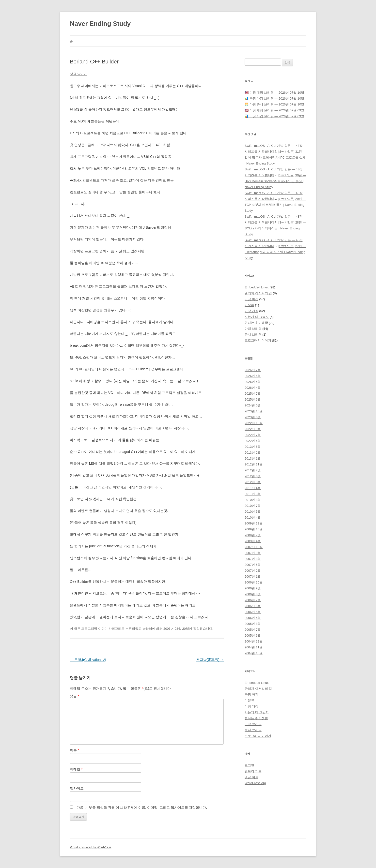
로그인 (249, 765)
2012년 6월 (253, 476)
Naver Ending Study (100, 24)
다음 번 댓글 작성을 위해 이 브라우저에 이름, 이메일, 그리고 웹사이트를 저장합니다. (142, 808)
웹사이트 (77, 788)
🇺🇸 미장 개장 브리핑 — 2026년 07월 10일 (274, 93)
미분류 (249, 305)
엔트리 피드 (253, 771)
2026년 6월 (253, 376)
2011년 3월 (253, 494)
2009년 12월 (254, 523)
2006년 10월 (254, 582)
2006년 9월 (253, 588)
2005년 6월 (253, 636)
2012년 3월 (253, 482)
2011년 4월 (253, 488)
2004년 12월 (254, 641)
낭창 (146, 629)
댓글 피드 (251, 777)
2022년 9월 (253, 429)
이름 (74, 750)
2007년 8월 (253, 559)
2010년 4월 (253, 517)
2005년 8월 (253, 624)
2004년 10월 (254, 653)
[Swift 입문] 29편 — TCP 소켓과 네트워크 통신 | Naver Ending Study (275, 205)
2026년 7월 (253, 370)
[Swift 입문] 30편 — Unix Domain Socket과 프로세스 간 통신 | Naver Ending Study (275, 181)
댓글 (74, 696)
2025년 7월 (253, 394)
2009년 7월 (253, 535)
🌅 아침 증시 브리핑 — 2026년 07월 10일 (274, 104)
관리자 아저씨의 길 (258, 293)
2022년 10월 (254, 423)
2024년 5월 (253, 405)
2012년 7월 (253, 470)
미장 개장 (251, 311)
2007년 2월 (253, 571)
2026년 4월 (253, 388)
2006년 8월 (253, 594)
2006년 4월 (253, 618)
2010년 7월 (253, 506)
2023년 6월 (253, 417)
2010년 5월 (253, 512)
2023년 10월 (254, 411)
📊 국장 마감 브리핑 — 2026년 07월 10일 (274, 98)
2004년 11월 (254, 647)
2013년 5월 (253, 447)
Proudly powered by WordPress (91, 847)
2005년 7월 (253, 630)
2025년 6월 (253, 399)
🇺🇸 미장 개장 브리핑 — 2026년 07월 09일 (274, 110)
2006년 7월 (253, 600)
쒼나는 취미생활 (256, 323)
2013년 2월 (253, 453)
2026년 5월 (253, 382)
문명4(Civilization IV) (88, 660)
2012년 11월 (254, 464)
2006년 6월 (253, 606)
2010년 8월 (253, 500)
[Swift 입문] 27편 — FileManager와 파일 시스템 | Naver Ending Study (275, 252)
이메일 (76, 769)
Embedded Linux (257, 287)
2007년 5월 (253, 565)
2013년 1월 (253, 458)
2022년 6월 (253, 441)
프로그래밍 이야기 (94, 629)
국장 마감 (251, 299)
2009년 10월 (254, 529)
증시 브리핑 (253, 335)
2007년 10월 (254, 547)
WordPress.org (255, 783)
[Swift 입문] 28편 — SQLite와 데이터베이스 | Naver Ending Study (275, 228)
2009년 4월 (253, 541)
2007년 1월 (253, 576)
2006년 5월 (253, 612)
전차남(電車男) (210, 660)
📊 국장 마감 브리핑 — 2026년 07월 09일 (274, 116)
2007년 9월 (253, 553)
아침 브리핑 (253, 329)
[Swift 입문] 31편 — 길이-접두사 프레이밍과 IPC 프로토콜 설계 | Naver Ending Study (275, 157)
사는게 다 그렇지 (257, 317)
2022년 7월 (253, 435)
